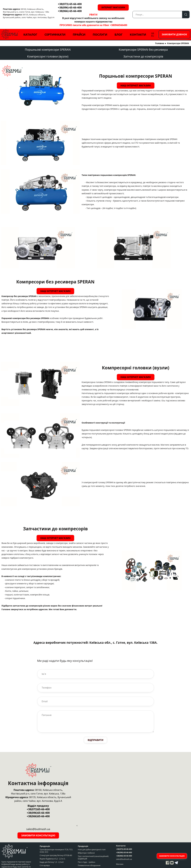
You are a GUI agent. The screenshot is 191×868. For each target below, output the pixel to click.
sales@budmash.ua (124, 849)
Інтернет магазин (121, 7)
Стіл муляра (45, 855)
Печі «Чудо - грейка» (87, 852)
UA (153, 33)
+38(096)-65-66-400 (70, 7)
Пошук (186, 15)
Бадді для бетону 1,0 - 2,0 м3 (52, 852)
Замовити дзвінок (174, 34)
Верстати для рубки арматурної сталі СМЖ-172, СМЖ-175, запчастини (55, 860)
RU (153, 36)
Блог (119, 35)
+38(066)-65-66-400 (70, 11)
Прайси (79, 35)
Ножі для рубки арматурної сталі (92, 839)
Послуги (100, 35)
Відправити (96, 729)
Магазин (120, 854)
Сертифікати (55, 35)
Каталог (30, 35)
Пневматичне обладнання (89, 855)
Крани (81, 858)
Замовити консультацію (38, 825)
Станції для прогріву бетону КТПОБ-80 (56, 845)
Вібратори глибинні (86, 843)
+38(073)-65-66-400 (70, 4)
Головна (160, 43)
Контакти (138, 35)
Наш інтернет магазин (134, 84)
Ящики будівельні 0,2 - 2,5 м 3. (53, 848)
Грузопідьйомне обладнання (90, 862)
